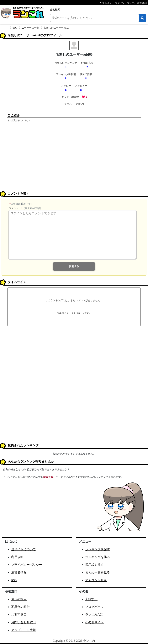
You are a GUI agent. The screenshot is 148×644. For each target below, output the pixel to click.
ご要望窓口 (19, 615)
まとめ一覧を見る (98, 572)
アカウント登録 (96, 580)
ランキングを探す (98, 549)
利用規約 (17, 557)
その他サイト (94, 622)
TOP (15, 28)
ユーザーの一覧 (30, 28)
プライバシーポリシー (27, 565)
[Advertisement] (74, 161)
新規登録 (48, 477)
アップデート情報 (24, 630)
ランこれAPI (94, 615)
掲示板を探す (94, 565)
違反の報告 (19, 599)
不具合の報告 (20, 607)
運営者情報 (19, 572)
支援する (91, 599)
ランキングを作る (98, 557)
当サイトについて (24, 549)
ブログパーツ (94, 607)
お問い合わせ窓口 (24, 622)
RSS (14, 580)
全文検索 (55, 10)
